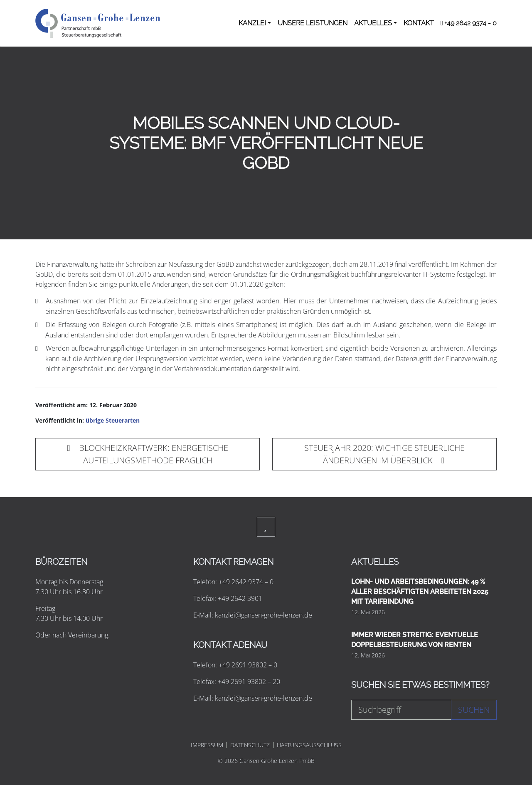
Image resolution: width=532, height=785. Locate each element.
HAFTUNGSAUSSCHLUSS (309, 745)
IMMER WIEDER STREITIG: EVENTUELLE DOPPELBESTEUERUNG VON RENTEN (415, 640)
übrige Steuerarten (113, 420)
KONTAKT (419, 23)
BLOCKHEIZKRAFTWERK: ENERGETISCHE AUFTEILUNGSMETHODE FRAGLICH (147, 454)
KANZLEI (252, 23)
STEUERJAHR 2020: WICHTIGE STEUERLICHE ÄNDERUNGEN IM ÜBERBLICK (384, 454)
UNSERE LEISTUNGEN (313, 23)
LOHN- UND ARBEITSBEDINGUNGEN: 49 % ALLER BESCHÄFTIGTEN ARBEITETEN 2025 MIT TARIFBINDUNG (420, 592)
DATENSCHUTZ (250, 745)
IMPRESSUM (207, 745)
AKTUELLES (373, 23)
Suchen (474, 710)
